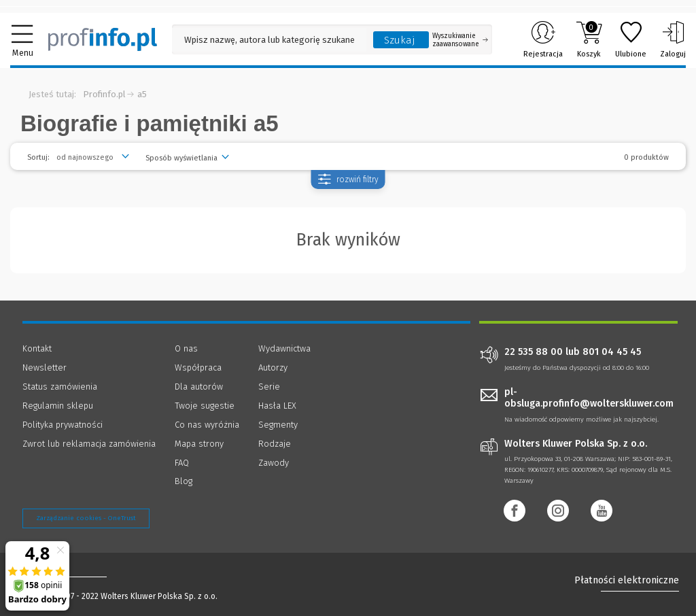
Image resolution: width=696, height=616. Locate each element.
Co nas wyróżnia (207, 425)
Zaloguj (673, 39)
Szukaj (400, 40)
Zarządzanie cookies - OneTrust (86, 518)
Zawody (274, 463)
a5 (142, 94)
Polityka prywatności (63, 425)
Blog (184, 481)
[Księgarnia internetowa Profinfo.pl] (103, 39)
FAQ (182, 463)
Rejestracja (543, 39)
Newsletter (45, 367)
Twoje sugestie (205, 406)
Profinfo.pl (104, 94)
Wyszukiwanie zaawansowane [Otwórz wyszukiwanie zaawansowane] (460, 40)
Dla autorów (199, 387)
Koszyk (589, 39)
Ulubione (631, 39)
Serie (269, 387)
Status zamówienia (60, 387)
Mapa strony (199, 444)
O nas (186, 348)
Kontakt (37, 348)
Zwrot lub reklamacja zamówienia (89, 444)
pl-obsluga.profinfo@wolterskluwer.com (589, 398)
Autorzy (273, 367)
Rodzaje (275, 444)
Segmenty (278, 425)
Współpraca (198, 367)
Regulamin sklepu (58, 406)
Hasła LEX (277, 406)
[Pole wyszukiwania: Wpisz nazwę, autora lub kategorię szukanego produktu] (269, 40)
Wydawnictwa (284, 348)
